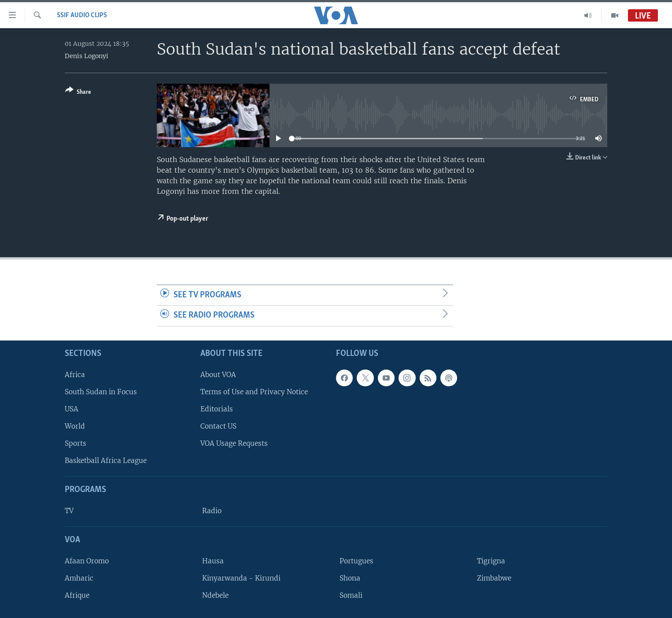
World (75, 426)
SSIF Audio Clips (82, 15)
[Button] (78, 93)
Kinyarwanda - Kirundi (241, 578)
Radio (212, 511)
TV (69, 511)
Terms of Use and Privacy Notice (254, 392)
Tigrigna (491, 561)
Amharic (79, 578)
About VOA (218, 375)
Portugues (356, 561)
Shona (350, 578)
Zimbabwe (494, 578)
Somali (351, 595)
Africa (75, 375)
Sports (76, 443)
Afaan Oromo (87, 561)
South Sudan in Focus (101, 392)
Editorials (217, 409)
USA (72, 409)
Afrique (77, 595)
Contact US (218, 426)
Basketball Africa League (106, 461)
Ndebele (215, 595)
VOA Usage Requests (234, 443)
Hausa (213, 561)
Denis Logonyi (87, 56)
